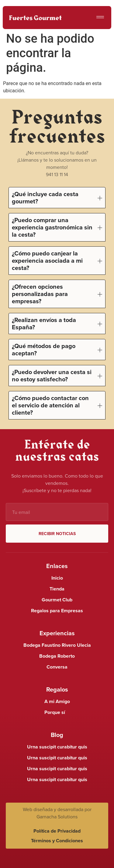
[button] (100, 18)
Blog (57, 735)
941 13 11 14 (57, 174)
